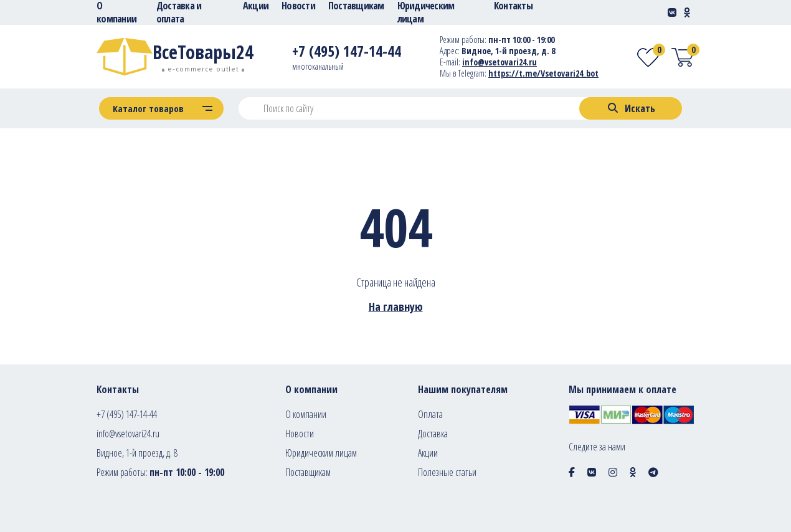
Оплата (430, 414)
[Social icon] (572, 472)
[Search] (631, 108)
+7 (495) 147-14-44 (127, 414)
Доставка (433, 434)
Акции (428, 453)
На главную (396, 306)
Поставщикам (308, 472)
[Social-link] (672, 12)
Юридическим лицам (321, 453)
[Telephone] (347, 53)
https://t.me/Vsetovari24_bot (543, 73)
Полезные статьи (447, 472)
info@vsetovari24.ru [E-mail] (500, 62)
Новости (300, 434)
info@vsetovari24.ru (128, 434)
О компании (306, 414)
